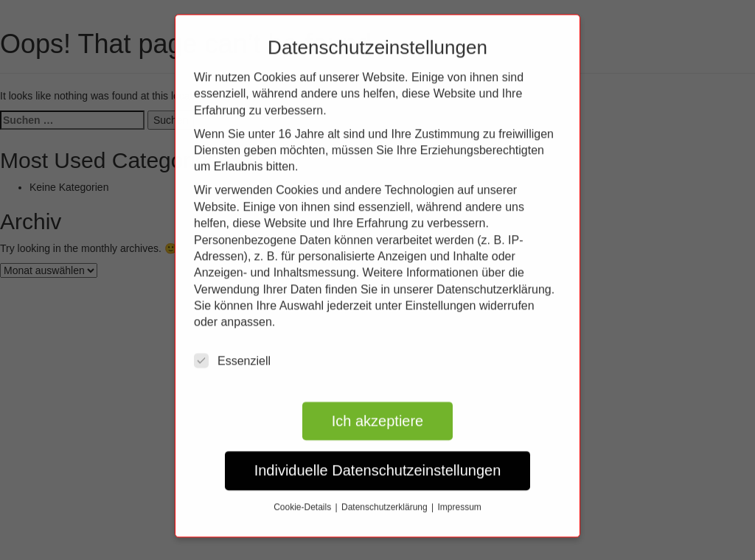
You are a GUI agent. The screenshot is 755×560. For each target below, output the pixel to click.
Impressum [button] (460, 496)
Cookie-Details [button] (303, 496)
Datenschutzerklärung (494, 278)
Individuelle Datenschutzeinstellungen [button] (378, 460)
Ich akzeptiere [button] (378, 410)
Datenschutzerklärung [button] (386, 496)
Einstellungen (440, 294)
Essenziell (232, 349)
